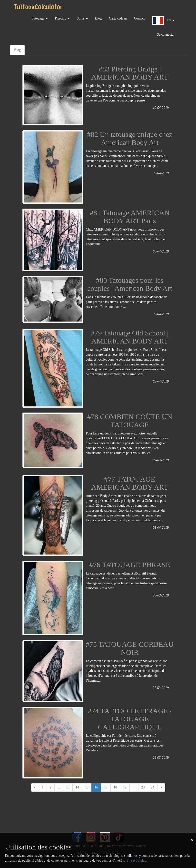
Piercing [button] (62, 18)
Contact (139, 18)
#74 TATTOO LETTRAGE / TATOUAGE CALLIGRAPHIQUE (130, 719)
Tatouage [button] (40, 18)
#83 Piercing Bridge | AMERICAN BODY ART (130, 73)
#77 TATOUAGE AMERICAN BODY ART (130, 483)
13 (68, 787)
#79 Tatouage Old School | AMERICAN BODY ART (130, 337)
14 (77, 787)
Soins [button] (82, 18)
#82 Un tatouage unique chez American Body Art (130, 138)
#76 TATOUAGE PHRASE (130, 565)
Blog (98, 18)
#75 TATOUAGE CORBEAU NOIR (130, 648)
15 (87, 787)
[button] (163, 20)
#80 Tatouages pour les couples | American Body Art (130, 284)
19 (125, 787)
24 (153, 787)
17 (106, 787)
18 (115, 787)
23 (143, 787)
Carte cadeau (118, 18)
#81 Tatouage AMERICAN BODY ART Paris (130, 217)
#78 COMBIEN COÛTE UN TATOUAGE (130, 421)
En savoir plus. (137, 861)
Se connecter (166, 35)
